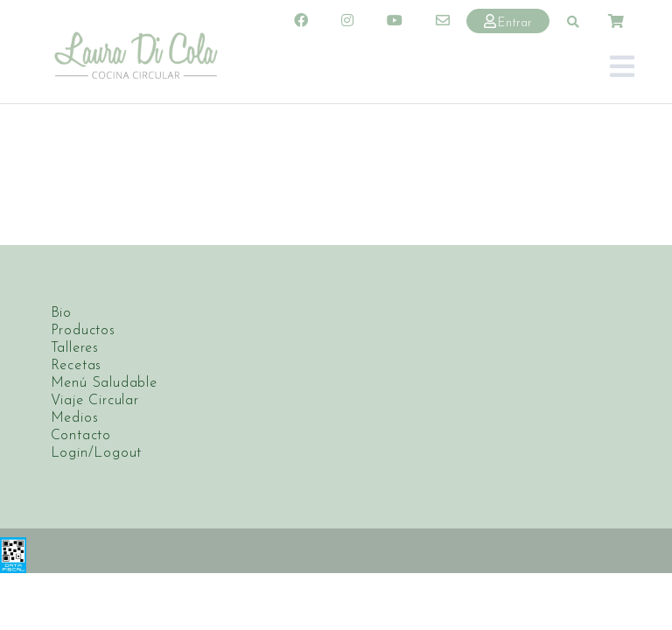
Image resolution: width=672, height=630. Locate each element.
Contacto (81, 435)
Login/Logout (97, 452)
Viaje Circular (95, 400)
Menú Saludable (104, 382)
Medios (75, 417)
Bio (61, 312)
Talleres (75, 347)
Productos (83, 330)
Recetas (77, 365)
